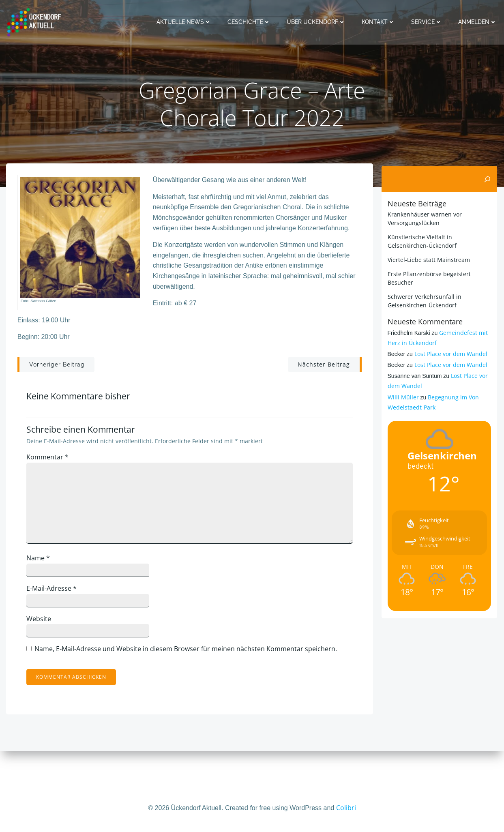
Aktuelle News (185, 22)
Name (42, 590)
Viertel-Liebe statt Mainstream (428, 287)
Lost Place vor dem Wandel (450, 381)
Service (428, 22)
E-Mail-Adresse (55, 620)
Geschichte (250, 22)
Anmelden (479, 22)
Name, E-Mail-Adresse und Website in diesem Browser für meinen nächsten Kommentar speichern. (189, 680)
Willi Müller (402, 424)
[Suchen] (489, 206)
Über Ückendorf (317, 22)
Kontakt (380, 22)
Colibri (346, 808)
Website (42, 650)
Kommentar (51, 488)
